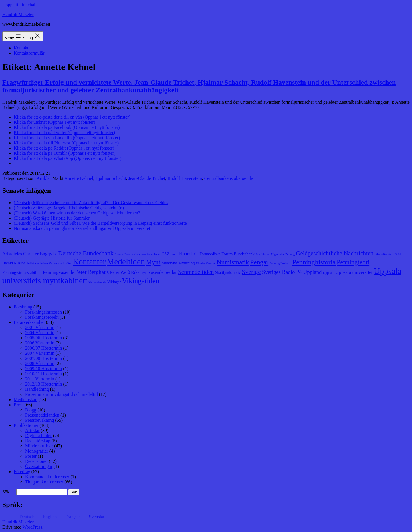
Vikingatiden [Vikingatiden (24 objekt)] (140, 281)
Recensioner (36, 461)
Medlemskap (26, 400)
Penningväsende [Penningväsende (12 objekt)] (59, 272)
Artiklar (44, 178)
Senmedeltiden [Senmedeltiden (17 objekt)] (196, 272)
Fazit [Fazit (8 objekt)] (174, 254)
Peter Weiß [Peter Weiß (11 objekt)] (120, 272)
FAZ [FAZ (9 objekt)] (166, 254)
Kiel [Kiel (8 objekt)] (69, 263)
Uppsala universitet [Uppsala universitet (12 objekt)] (354, 272)
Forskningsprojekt (42, 317)
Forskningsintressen (43, 312)
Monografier (37, 451)
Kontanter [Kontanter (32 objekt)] (89, 262)
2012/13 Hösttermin (43, 384)
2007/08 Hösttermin (43, 358)
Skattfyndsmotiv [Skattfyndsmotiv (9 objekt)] (228, 273)
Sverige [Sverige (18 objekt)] (251, 272)
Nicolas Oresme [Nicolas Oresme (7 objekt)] (206, 263)
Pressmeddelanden (42, 415)
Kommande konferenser (47, 477)
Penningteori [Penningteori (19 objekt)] (353, 262)
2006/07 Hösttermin (43, 348)
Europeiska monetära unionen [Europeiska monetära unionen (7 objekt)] (143, 254)
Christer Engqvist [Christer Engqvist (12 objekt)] (40, 254)
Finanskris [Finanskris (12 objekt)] (189, 254)
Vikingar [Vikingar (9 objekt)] (114, 282)
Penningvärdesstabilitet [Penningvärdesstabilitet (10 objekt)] (22, 272)
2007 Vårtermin (40, 353)
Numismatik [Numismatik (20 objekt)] (233, 262)
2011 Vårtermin (40, 379)
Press (19, 405)
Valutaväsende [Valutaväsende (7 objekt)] (97, 282)
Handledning (37, 389)
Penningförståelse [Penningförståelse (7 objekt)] (280, 263)
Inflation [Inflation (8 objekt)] (33, 263)
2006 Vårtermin (40, 343)
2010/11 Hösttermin (43, 374)
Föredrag (22, 472)
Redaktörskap (38, 441)
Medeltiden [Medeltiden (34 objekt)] (126, 262)
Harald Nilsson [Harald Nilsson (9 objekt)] (14, 263)
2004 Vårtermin (40, 333)
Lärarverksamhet (29, 322)
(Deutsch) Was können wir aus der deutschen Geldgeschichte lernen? (77, 213)
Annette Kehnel (79, 178)
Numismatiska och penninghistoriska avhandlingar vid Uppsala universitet (82, 228)
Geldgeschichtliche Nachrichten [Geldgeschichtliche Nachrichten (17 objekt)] (335, 253)
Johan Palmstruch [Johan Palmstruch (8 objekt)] (52, 263)
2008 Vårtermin (40, 363)
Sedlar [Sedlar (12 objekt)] (171, 272)
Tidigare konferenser (44, 482)
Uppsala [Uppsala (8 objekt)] (329, 273)
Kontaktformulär (29, 53)
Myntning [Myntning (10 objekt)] (187, 263)
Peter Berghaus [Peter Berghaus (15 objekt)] (92, 272)
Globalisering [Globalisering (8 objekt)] (384, 254)
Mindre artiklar (39, 446)
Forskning (23, 307)
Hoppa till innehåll (19, 5)
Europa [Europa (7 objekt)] (119, 254)
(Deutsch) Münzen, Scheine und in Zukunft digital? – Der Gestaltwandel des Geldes (91, 203)
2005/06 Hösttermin (43, 338)
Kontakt (21, 48)
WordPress (32, 527)
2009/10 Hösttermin (43, 369)
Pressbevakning (39, 420)
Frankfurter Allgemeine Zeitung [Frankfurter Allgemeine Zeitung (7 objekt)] (275, 254)
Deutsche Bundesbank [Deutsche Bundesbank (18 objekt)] (86, 253)
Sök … (9, 492)
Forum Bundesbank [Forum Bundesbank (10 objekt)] (238, 254)
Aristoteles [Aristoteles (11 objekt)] (12, 254)
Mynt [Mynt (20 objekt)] (153, 262)
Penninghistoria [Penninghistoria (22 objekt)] (314, 262)
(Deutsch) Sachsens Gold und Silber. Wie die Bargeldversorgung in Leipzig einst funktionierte (100, 223)
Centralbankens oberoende (229, 178)
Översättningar (39, 466)
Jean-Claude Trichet (147, 178)
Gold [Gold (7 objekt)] (398, 254)
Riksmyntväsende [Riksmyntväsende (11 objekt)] (147, 272)
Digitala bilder (38, 436)
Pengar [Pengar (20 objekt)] (260, 262)
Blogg (31, 410)
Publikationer (26, 425)
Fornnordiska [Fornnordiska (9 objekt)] (210, 254)
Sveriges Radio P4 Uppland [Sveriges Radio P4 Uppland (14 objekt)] (292, 272)
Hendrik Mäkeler (18, 14)
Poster (31, 456)
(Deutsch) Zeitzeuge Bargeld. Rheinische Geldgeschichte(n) (69, 208)
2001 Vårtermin (40, 327)
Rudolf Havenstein (185, 178)
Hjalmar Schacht (111, 178)
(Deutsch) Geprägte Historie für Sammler (52, 218)
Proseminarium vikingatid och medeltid (62, 394)
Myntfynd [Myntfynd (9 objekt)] (169, 263)
